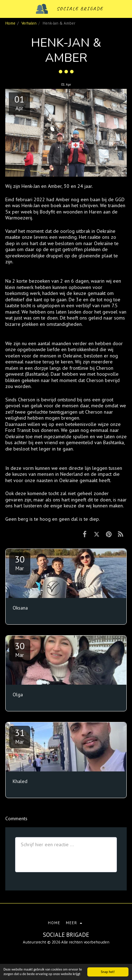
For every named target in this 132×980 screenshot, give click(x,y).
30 (20, 563)
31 (20, 736)
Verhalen (29, 23)
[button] (8, 9)
